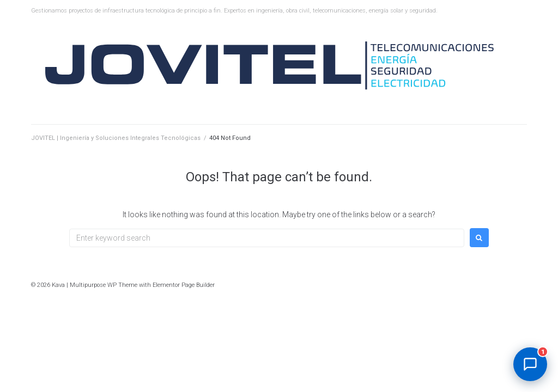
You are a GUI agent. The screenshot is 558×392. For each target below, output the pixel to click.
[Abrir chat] (530, 364)
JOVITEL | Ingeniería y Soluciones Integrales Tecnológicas (116, 138)
